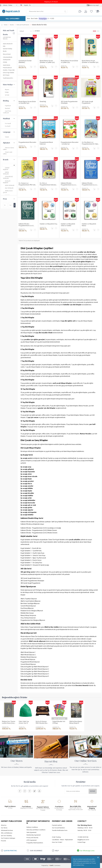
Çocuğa (6, 95)
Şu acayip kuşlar (26, 491)
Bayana (6, 90)
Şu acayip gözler (26, 507)
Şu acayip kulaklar (27, 515)
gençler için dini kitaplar (47, 408)
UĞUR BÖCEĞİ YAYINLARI (8, 177)
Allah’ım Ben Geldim (52, 627)
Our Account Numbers (58, 828)
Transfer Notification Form (60, 830)
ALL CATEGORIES (13, 19)
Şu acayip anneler (27, 486)
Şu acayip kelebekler (28, 500)
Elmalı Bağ (43, 102)
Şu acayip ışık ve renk (28, 505)
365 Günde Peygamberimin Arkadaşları (69, 102)
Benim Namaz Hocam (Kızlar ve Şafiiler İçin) (69, 62)
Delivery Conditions (32, 827)
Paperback (7, 106)
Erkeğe (6, 92)
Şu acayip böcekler (27, 493)
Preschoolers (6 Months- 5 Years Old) (9, 69)
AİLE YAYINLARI (8, 188)
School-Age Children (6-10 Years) (9, 74)
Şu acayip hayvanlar (28, 472)
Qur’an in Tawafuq (6, 836)
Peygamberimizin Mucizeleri (27, 142)
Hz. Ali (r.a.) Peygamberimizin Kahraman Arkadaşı (48, 184)
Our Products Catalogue (8, 838)
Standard (6, 108)
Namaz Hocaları (86, 434)
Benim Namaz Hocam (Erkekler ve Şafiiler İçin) (47, 62)
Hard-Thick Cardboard (7, 112)
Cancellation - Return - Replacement (62, 840)
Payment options (57, 825)
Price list (3, 841)
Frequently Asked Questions (35, 843)
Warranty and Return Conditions (36, 830)
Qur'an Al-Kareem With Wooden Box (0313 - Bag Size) (41, 722)
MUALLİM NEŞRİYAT (7, 182)
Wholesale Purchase (7, 830)
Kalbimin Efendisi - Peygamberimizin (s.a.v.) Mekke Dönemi (89, 184)
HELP (57, 851)
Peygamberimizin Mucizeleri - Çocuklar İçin (70, 143)
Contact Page (81, 842)
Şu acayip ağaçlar (27, 510)
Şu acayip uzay (26, 467)
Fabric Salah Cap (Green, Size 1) (24, 722)
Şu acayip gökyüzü (27, 469)
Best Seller (34, 18)
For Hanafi (7, 123)
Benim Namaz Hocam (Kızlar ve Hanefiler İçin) (27, 102)
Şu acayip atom (26, 474)
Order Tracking (56, 837)
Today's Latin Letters (8, 153)
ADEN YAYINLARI (9, 185)
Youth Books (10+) (8, 78)
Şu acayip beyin (26, 479)
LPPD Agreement (32, 840)
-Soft (51, 865)
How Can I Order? (57, 842)
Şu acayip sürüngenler (29, 512)
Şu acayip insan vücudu (29, 476)
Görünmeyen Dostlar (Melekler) (25, 62)
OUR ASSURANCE (36, 851)
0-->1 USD (51, 18)
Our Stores (4, 828)
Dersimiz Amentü (82, 685)
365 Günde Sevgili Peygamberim (87, 102)
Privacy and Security (32, 838)
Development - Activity (7, 61)
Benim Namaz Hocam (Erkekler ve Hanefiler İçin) (90, 62)
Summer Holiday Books (8, 50)
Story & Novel (7, 54)
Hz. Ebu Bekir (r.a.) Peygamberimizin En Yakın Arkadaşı (90, 143)
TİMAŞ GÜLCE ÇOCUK (8, 192)
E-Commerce (57, 865)
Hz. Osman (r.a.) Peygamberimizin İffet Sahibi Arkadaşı (28, 184)
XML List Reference (7, 833)
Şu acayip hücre (26, 484)
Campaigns (43, 18)
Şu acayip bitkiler (27, 488)
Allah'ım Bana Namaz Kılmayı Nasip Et (76, 722)
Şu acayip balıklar (27, 496)
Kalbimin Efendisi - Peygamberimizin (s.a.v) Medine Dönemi (26, 225)
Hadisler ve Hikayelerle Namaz (89, 225)
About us (4, 825)
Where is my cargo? (94, 5)
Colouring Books (8, 57)
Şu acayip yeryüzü (27, 481)
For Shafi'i (7, 126)
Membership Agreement (34, 835)
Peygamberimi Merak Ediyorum (46, 143)
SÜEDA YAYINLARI (6, 173)
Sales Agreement (31, 832)
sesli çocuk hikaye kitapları (62, 383)
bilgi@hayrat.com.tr (83, 840)
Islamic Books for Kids (8, 45)
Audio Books (7, 65)
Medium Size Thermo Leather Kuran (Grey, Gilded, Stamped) (9, 722)
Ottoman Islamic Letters (9, 149)
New (28, 18)
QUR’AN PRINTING (10, 851)
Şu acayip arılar (26, 498)
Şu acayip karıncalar (28, 503)
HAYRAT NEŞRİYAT (6, 169)
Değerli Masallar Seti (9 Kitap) (59, 722)
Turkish (6, 137)
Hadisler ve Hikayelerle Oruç (49, 224)
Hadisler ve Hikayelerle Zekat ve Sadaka (68, 225)
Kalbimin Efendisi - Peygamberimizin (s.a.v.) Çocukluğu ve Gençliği (68, 184)
